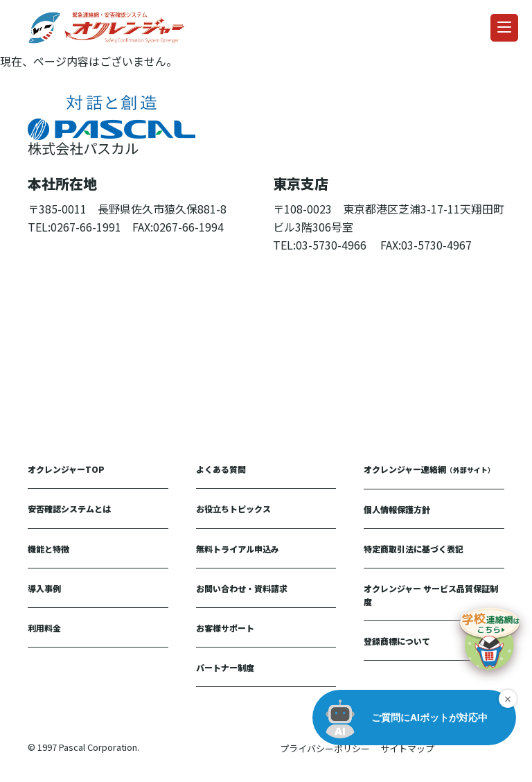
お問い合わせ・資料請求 (242, 588)
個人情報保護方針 (397, 509)
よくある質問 (221, 469)
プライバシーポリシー (325, 748)
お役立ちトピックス (233, 509)
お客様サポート (225, 628)
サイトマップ (407, 748)
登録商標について (397, 641)
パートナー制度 (225, 667)
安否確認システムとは (69, 509)
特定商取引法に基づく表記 (414, 549)
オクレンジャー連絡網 (429, 469)
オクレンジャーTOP (66, 469)
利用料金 (44, 628)
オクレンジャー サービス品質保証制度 (431, 595)
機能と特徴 (48, 549)
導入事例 (44, 588)
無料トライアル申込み (238, 549)
